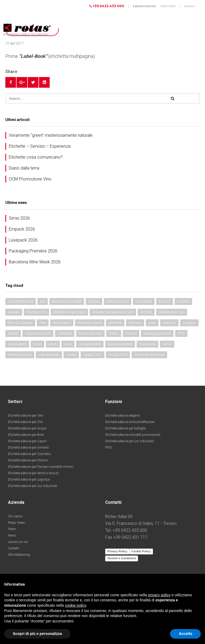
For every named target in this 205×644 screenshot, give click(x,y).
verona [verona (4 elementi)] (167, 344)
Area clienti (168, 6)
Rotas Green (17, 523)
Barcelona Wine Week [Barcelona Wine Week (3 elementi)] (67, 301)
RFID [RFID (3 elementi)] (181, 333)
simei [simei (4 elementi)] (68, 344)
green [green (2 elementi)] (152, 323)
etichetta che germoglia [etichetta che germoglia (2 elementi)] (69, 312)
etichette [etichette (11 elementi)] (146, 312)
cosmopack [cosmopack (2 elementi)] (144, 301)
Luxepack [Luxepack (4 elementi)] (189, 323)
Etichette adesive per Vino (26, 416)
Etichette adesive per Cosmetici (30, 454)
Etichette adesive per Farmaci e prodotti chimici (41, 467)
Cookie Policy (141, 551)
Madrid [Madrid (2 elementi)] (13, 333)
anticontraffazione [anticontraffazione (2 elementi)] (21, 301)
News (12, 536)
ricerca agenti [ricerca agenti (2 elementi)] (17, 344)
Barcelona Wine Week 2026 (35, 262)
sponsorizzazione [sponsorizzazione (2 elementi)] (120, 344)
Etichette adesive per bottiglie (125, 428)
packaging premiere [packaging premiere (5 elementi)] (157, 333)
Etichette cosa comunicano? (36, 157)
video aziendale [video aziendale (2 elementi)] (49, 355)
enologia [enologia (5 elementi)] (14, 312)
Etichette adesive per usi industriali (130, 441)
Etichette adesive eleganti (123, 416)
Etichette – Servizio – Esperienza (40, 146)
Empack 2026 (22, 229)
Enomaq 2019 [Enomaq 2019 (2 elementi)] (36, 312)
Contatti (14, 548)
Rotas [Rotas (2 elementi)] (38, 344)
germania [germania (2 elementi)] (115, 323)
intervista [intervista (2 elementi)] (169, 323)
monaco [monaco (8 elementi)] (131, 333)
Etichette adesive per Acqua (27, 428)
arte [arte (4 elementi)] (43, 301)
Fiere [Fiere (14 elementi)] (43, 323)
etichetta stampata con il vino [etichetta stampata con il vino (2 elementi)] (113, 312)
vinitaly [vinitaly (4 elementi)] (71, 355)
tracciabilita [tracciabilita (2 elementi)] (147, 344)
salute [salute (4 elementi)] (53, 344)
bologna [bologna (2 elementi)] (94, 301)
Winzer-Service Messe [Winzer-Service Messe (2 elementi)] (149, 355)
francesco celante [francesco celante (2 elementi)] (90, 323)
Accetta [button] (185, 634)
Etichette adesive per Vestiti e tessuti (33, 473)
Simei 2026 (19, 218)
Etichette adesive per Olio (25, 422)
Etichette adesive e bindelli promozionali (133, 435)
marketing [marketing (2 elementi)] (65, 333)
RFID (109, 448)
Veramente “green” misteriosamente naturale (51, 135)
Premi (12, 529)
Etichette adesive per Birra (26, 435)
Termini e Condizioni (122, 558)
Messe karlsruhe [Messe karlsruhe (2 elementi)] (90, 333)
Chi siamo (15, 516)
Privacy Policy (117, 551)
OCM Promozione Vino (30, 179)
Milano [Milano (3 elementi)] (114, 333)
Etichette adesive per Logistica (29, 480)
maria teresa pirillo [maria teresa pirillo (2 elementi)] (38, 333)
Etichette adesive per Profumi (28, 460)
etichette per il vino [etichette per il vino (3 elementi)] (172, 312)
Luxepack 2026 (23, 240)
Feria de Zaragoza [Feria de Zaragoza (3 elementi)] (20, 323)
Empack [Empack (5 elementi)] (165, 301)
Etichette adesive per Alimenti (28, 448)
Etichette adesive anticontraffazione (130, 422)
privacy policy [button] (159, 595)
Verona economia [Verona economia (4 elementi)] (20, 355)
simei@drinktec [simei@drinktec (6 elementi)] (90, 344)
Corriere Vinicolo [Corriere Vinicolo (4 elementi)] (118, 301)
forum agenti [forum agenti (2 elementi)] (62, 323)
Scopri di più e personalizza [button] (37, 634)
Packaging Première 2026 (33, 251)
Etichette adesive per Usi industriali (33, 486)
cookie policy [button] (75, 605)
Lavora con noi (144, 6)
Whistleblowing (19, 555)
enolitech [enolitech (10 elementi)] (183, 301)
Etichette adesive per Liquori (27, 441)
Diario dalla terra (24, 168)
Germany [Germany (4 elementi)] (135, 323)
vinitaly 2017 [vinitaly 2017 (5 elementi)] (92, 355)
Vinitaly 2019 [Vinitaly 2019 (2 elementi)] (118, 355)
